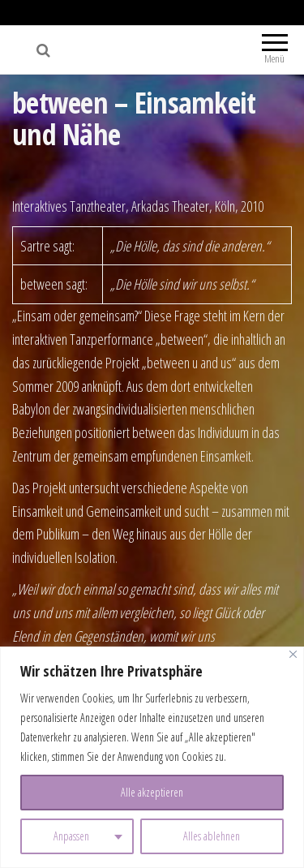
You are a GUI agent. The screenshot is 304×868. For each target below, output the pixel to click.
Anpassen (71, 836)
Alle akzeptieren (152, 792)
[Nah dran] (293, 654)
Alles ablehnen (212, 836)
